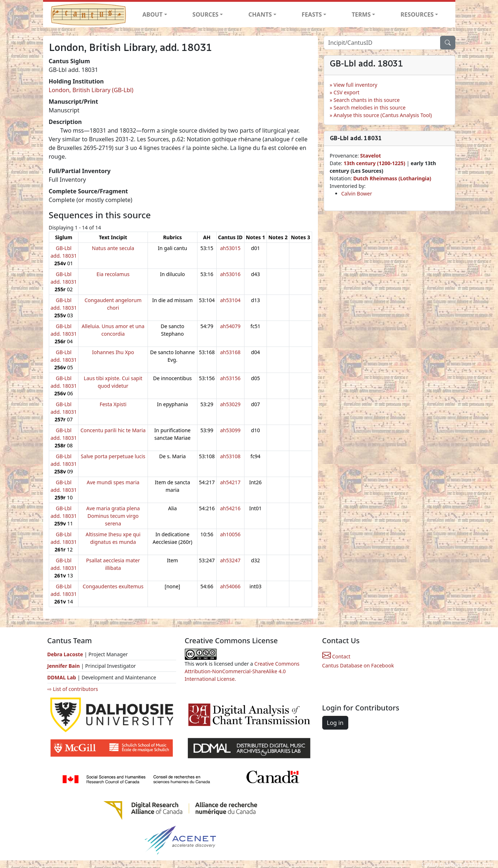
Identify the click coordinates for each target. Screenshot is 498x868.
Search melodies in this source (369, 108)
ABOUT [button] (153, 14)
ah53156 (230, 378)
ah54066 (230, 586)
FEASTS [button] (312, 14)
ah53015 (230, 248)
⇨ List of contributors (73, 689)
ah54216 (230, 508)
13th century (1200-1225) (374, 163)
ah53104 (230, 300)
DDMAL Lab (62, 677)
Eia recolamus (113, 274)
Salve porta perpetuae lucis (113, 456)
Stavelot (371, 156)
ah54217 (230, 482)
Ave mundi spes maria (113, 482)
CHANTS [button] (260, 14)
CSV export (346, 92)
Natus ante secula (113, 248)
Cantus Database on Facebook (358, 665)
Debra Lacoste (65, 654)
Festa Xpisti (113, 404)
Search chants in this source (367, 100)
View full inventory (355, 85)
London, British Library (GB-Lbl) (91, 90)
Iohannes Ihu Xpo (113, 352)
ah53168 (230, 352)
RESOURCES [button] (417, 14)
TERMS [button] (361, 14)
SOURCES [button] (205, 14)
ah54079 (230, 326)
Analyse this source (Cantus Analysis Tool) (383, 115)
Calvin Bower (357, 194)
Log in (335, 723)
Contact (336, 656)
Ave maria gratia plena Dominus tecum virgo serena (113, 516)
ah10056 (230, 534)
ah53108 (230, 456)
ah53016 (230, 274)
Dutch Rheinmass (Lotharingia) (392, 178)
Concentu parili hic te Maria (113, 430)
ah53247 (230, 560)
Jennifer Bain (64, 666)
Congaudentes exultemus (113, 586)
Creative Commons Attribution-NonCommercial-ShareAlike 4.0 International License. (242, 671)
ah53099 (230, 430)
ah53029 (230, 404)
